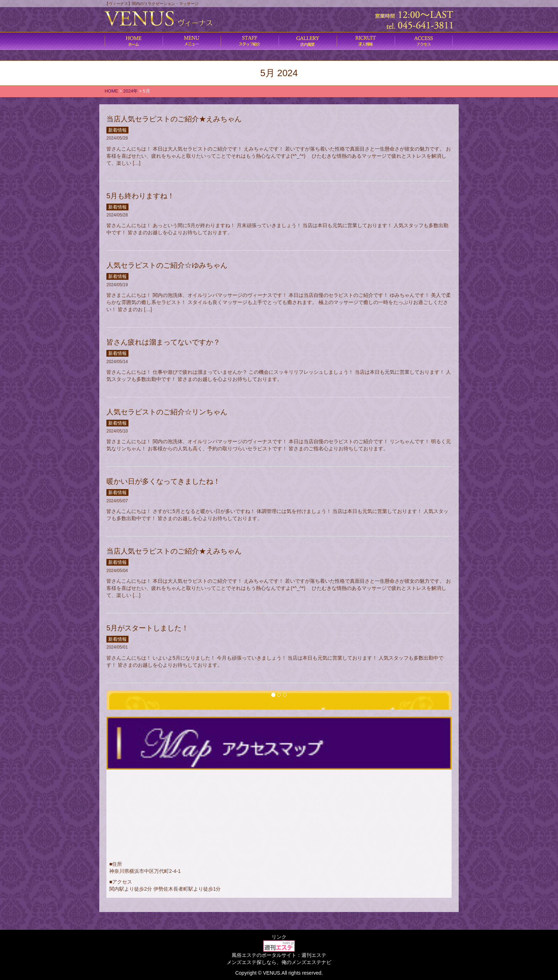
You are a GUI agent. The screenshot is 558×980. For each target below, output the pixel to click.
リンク (279, 937)
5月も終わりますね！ (140, 196)
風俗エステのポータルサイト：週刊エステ (279, 955)
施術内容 (250, 41)
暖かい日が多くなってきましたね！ (163, 481)
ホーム (134, 41)
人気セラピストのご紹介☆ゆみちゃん (167, 265)
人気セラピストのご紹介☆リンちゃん (167, 412)
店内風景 (308, 41)
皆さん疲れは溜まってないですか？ (163, 342)
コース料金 (192, 41)
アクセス (424, 41)
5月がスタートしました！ (148, 628)
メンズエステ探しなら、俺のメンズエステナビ (279, 962)
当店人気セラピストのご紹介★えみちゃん (174, 119)
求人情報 (366, 41)
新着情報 (117, 130)
